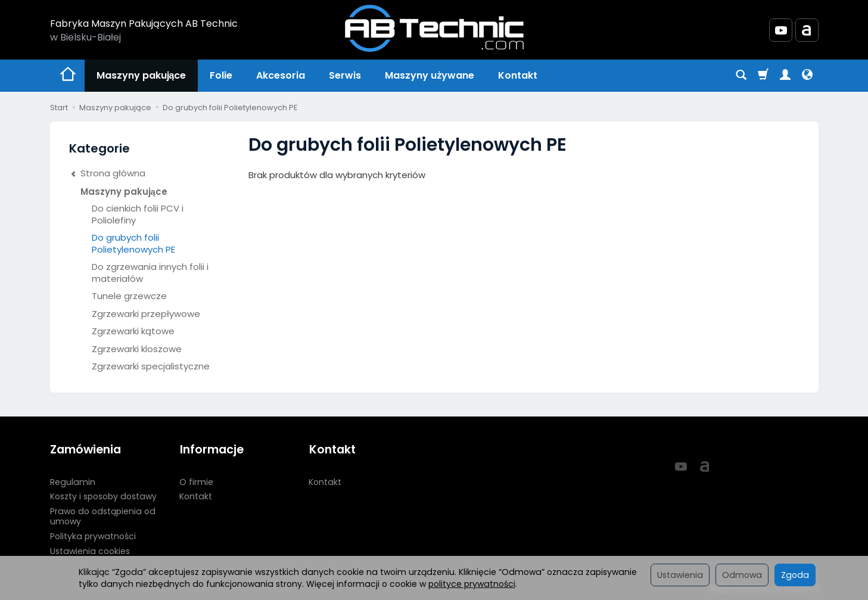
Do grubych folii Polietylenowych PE (133, 243)
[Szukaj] (741, 76)
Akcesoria (281, 75)
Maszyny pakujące (141, 75)
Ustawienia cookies (90, 550)
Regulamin (73, 481)
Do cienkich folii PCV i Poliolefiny (138, 214)
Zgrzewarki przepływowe (146, 314)
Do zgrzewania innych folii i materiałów (150, 273)
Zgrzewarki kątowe (133, 331)
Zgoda (795, 575)
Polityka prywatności (93, 535)
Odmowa (742, 575)
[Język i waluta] (807, 76)
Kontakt (518, 75)
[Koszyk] (763, 76)
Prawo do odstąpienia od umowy (103, 516)
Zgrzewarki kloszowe (137, 349)
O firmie (196, 481)
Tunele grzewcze (129, 296)
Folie (221, 75)
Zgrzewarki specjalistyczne (151, 366)
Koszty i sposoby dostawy (103, 496)
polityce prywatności (472, 584)
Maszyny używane (430, 75)
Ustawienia (680, 575)
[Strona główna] (434, 28)
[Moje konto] (785, 76)
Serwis (345, 75)
